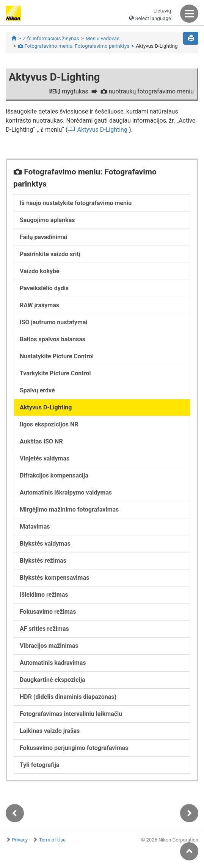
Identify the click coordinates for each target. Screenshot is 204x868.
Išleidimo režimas (44, 595)
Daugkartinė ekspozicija (53, 680)
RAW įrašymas (39, 305)
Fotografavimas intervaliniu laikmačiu (71, 714)
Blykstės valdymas (45, 544)
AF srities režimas (44, 629)
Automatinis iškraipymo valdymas (66, 492)
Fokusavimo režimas (48, 612)
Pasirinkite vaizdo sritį (50, 254)
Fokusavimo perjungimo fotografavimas (74, 748)
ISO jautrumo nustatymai (54, 322)
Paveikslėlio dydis (44, 288)
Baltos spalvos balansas (53, 339)
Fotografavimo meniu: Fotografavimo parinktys (74, 46)
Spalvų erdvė (37, 390)
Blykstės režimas (43, 561)
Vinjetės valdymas (45, 458)
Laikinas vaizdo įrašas (50, 731)
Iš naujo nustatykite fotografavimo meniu (76, 203)
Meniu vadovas (103, 38)
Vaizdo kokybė (40, 271)
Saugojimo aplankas (47, 220)
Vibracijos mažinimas (49, 646)
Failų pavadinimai (44, 237)
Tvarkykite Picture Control (55, 373)
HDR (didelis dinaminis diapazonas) (68, 697)
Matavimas (35, 527)
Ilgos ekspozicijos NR (49, 424)
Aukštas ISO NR (41, 441)
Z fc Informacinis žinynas (51, 38)
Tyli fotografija (40, 765)
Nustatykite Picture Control (57, 356)
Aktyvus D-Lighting (102, 130)
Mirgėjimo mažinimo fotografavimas (69, 509)
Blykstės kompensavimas (54, 578)
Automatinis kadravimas (53, 663)
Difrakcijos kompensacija (54, 475)
